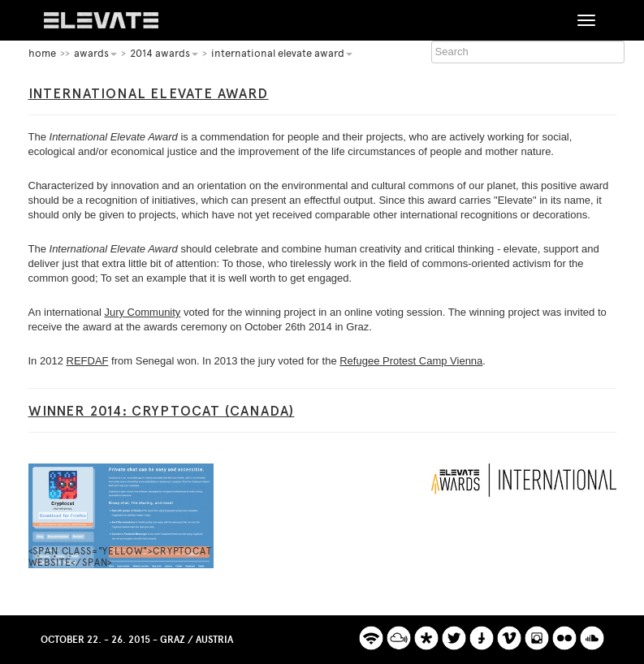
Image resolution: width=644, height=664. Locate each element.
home (42, 53)
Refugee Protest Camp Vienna (411, 361)
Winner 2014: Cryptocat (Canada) (162, 411)
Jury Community (142, 312)
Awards (95, 53)
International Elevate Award (282, 53)
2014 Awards (164, 53)
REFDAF (88, 361)
